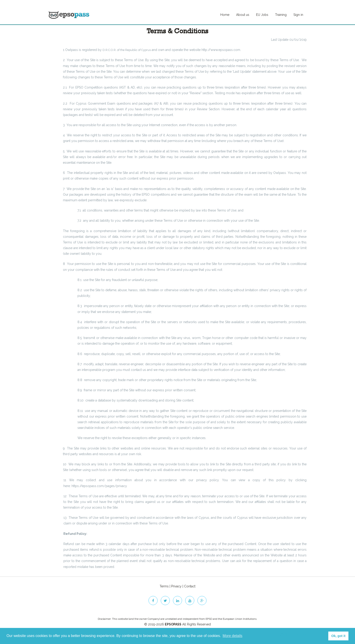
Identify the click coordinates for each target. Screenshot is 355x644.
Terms (164, 586)
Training (281, 15)
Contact (190, 586)
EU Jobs (262, 15)
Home (225, 15)
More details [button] (232, 636)
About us (243, 15)
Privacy (176, 586)
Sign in (298, 15)
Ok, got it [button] (338, 636)
